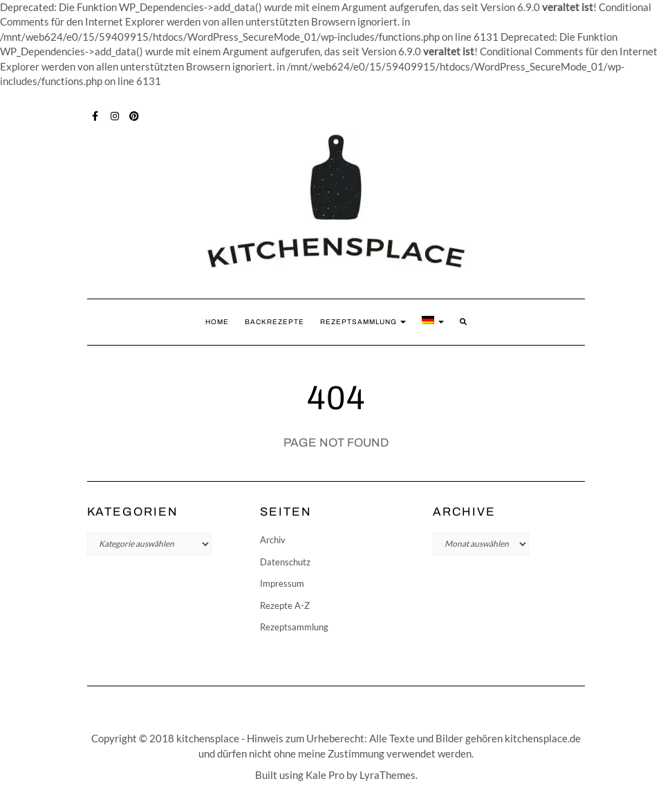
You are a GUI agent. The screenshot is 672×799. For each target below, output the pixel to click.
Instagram (115, 115)
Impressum (282, 583)
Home (217, 322)
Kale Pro (325, 775)
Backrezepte (274, 322)
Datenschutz (285, 562)
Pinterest (134, 115)
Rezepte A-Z (285, 605)
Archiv (273, 540)
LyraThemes (388, 775)
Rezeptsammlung (363, 322)
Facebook (96, 115)
